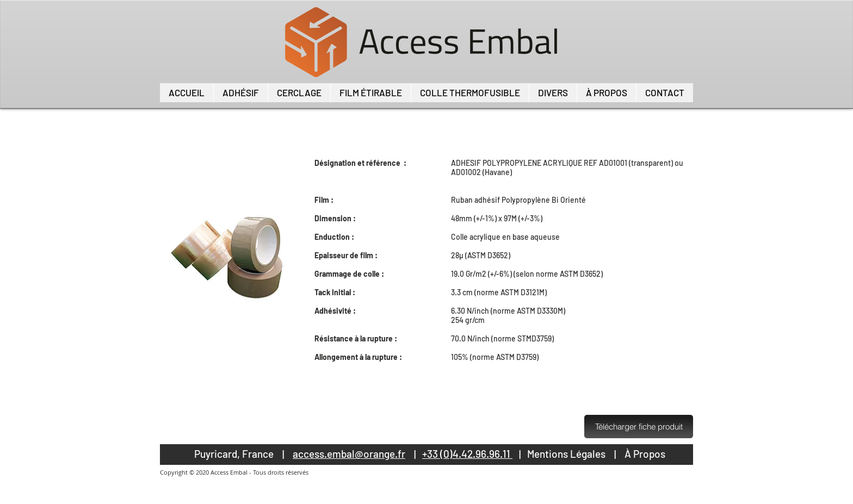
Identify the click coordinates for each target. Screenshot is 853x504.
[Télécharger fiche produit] (639, 427)
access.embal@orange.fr (349, 454)
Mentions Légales (566, 454)
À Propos (645, 454)
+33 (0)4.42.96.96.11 (467, 454)
